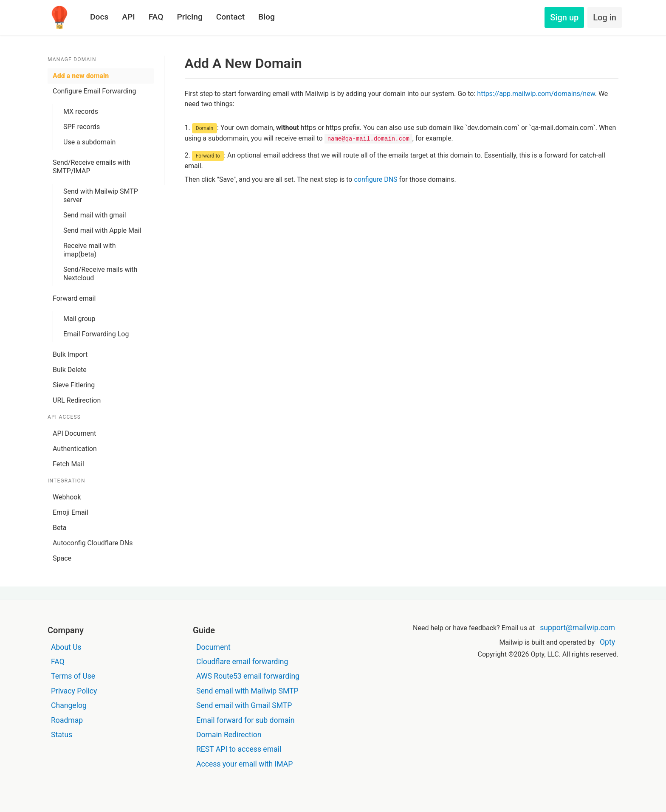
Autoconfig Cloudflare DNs (93, 543)
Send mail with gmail (95, 215)
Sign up (564, 17)
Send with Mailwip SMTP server (101, 196)
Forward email (74, 298)
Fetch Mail (68, 464)
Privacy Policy (74, 691)
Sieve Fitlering (74, 385)
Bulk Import (70, 354)
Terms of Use (73, 676)
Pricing (189, 17)
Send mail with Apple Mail (102, 230)
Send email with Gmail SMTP (244, 705)
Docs (99, 17)
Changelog (69, 705)
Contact (230, 17)
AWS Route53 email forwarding (248, 676)
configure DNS (375, 179)
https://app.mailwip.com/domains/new (536, 94)
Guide (204, 630)
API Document (74, 433)
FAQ (156, 17)
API (128, 17)
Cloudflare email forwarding (242, 662)
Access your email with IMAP (244, 764)
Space (62, 558)
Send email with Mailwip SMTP (247, 691)
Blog (267, 17)
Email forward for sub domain (246, 720)
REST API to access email (239, 749)
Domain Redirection (229, 735)
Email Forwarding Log (96, 334)
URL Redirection (77, 400)
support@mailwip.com (577, 628)
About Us (66, 647)
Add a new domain (81, 76)
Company (66, 630)
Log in (605, 17)
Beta (59, 528)
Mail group (79, 319)
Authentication (75, 449)
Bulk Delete (70, 370)
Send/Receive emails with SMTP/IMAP (92, 167)
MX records (81, 111)
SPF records (82, 127)
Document (213, 647)
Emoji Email (71, 512)
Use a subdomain (89, 142)
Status (62, 735)
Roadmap (67, 720)
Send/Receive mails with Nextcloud (100, 274)
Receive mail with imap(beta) (90, 250)
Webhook (67, 497)
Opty (607, 642)
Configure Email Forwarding (94, 91)
